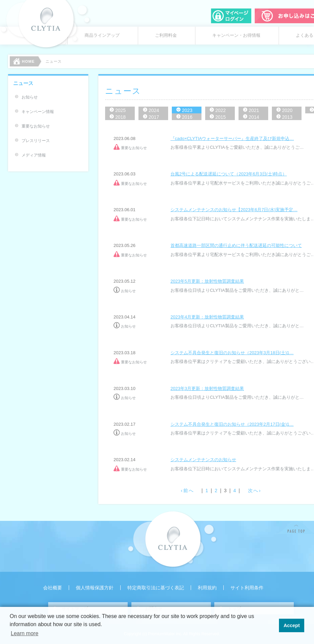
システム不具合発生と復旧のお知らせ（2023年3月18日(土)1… (232, 353)
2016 (187, 117)
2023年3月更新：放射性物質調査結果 (207, 388)
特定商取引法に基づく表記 (156, 588)
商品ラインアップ (102, 35)
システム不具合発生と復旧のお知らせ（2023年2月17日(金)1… (232, 424)
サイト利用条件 (247, 588)
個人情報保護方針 (95, 588)
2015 (221, 117)
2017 (154, 117)
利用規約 (207, 588)
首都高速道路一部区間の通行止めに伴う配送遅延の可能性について (236, 245)
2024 (154, 110)
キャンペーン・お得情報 (236, 35)
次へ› (255, 491)
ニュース (23, 83)
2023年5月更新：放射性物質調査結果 (207, 281)
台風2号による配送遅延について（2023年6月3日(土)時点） (229, 174)
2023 (187, 110)
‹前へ (187, 491)
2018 (120, 117)
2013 (287, 117)
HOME (24, 61)
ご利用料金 (166, 35)
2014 (254, 117)
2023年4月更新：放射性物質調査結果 (207, 317)
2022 (221, 110)
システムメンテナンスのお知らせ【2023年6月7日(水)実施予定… (234, 210)
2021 (254, 110)
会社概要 (53, 588)
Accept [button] (292, 625)
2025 (120, 110)
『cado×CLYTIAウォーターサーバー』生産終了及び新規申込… (232, 138)
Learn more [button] (25, 633)
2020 (287, 110)
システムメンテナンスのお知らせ (203, 460)
